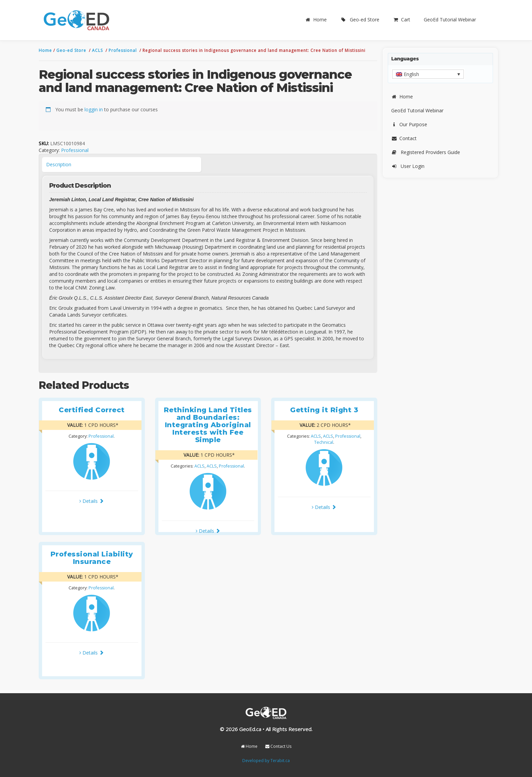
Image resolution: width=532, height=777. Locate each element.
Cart (402, 20)
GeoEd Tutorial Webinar (450, 20)
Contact (404, 138)
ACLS (98, 50)
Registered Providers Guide (426, 152)
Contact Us (278, 746)
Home (316, 20)
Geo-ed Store (360, 20)
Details (92, 501)
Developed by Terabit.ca (266, 760)
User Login (408, 166)
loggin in (94, 109)
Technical (324, 442)
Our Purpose (409, 124)
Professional (123, 50)
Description (59, 164)
